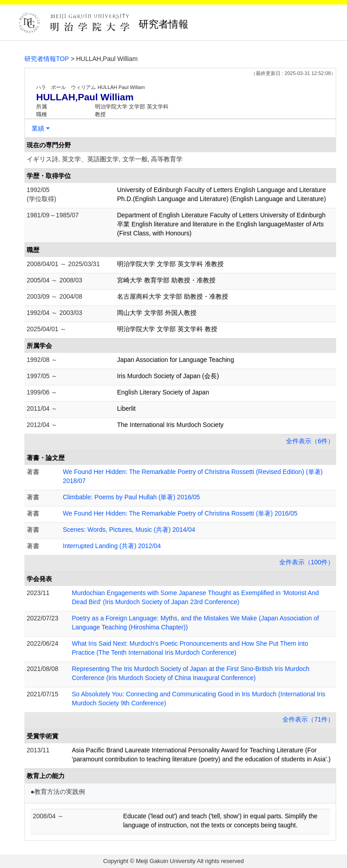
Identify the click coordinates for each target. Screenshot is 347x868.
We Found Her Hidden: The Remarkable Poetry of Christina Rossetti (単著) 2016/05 (180, 513)
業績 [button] (38, 128)
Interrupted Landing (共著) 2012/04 (112, 546)
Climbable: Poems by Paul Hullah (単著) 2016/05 (131, 497)
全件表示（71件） (308, 719)
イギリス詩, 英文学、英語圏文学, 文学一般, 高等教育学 (105, 159)
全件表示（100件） (307, 562)
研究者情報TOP (47, 59)
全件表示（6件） (310, 441)
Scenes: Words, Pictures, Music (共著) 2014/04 (129, 530)
